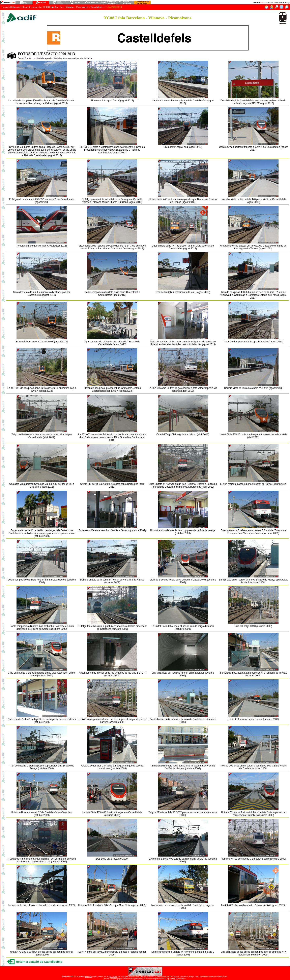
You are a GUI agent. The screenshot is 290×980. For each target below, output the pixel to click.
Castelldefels (97, 7)
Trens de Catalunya (11, 7)
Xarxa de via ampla (32, 7)
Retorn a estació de (39, 962)
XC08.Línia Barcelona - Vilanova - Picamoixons (66, 7)
